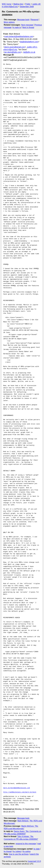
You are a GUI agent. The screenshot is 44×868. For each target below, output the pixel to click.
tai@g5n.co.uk (29, 52)
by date (36, 849)
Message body (23, 20)
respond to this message (26, 844)
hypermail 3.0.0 (34, 861)
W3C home (7, 4)
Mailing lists (18, 4)
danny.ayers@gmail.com (15, 47)
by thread (8, 851)
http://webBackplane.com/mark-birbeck (20, 792)
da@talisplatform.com (29, 42)
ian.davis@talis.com (13, 52)
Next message (27, 25)
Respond (35, 20)
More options (9, 22)
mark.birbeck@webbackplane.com (19, 36)
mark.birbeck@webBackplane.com (17, 788)
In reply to (17, 27)
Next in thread (28, 27)
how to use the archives (19, 854)
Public (28, 4)
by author (27, 851)
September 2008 (27, 7)
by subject (17, 851)
